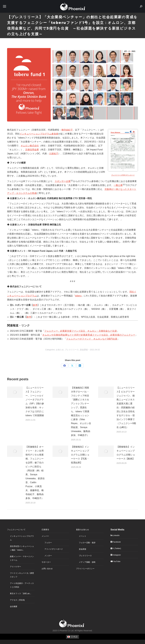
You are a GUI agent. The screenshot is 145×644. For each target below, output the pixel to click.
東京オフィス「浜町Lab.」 (21, 593)
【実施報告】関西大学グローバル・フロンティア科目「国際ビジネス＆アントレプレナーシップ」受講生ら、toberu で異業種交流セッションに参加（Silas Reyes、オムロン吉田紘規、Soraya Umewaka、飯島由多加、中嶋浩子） (81, 411)
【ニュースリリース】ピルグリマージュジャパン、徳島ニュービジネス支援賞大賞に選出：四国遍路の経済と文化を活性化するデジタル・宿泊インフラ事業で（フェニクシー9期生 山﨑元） (126, 407)
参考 (35, 305)
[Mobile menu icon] (5, 6)
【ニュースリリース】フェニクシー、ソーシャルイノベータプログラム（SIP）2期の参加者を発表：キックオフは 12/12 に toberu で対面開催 (35, 402)
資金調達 (84, 350)
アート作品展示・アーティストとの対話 (22, 585)
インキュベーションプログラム (22, 538)
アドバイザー (15, 567)
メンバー (45, 536)
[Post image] (15, 392)
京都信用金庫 (32, 150)
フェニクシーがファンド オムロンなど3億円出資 (92, 339)
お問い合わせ (47, 569)
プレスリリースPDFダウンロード (123, 175)
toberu (78, 296)
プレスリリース (72, 350)
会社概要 (14, 606)
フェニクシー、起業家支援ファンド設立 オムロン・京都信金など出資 (81, 331)
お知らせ (60, 350)
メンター (48, 556)
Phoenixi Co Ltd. (67, 631)
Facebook (116, 542)
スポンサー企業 (63, 181)
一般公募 (118, 185)
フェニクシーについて (16, 530)
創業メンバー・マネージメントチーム (22, 558)
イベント (83, 536)
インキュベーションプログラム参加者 (39, 134)
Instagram (116, 555)
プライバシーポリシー (85, 569)
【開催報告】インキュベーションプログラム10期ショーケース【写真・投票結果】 (80, 455)
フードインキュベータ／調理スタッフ (22, 575)
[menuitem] (72, 637)
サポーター (46, 562)
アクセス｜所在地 (17, 600)
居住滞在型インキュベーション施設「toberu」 (22, 548)
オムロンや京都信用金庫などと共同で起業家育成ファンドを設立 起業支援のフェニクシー (89, 335)
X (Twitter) (116, 548)
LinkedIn (115, 535)
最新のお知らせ (82, 530)
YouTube (115, 561)
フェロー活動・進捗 (87, 543)
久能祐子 (54, 154)
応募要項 (45, 530)
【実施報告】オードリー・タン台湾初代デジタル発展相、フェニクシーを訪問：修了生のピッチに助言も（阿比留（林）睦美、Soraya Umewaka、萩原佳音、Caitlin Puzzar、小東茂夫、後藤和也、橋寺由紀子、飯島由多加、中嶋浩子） (35, 473)
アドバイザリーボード (54, 549)
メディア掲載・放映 (87, 562)
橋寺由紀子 (67, 130)
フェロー (48, 543)
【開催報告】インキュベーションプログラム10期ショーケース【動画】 (126, 453)
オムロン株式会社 (30, 146)
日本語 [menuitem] (74, 637)
